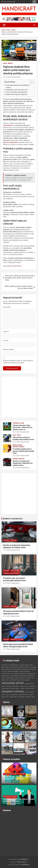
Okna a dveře (15, 571)
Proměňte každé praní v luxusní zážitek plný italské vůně (23, 451)
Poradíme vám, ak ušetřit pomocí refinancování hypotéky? (17, 778)
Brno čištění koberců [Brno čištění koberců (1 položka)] (14, 665)
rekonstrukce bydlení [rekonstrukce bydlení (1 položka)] (25, 671)
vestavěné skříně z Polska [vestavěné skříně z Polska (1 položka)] (12, 686)
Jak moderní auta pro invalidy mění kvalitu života (23, 438)
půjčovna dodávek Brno (11, 142)
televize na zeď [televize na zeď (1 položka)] (30, 678)
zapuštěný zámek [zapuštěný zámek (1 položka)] (30, 688)
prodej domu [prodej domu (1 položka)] (9, 669)
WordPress (26, 865)
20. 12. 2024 (7, 77)
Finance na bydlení (11, 759)
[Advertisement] (19, 397)
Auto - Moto (8, 63)
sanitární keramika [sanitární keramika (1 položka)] (31, 674)
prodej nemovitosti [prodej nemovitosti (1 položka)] (17, 669)
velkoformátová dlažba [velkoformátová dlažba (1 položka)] (15, 680)
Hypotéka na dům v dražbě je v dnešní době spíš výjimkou (19, 800)
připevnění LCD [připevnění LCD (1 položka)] (26, 669)
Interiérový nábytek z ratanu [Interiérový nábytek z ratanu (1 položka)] (26, 665)
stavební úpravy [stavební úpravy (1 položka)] (10, 678)
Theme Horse (22, 862)
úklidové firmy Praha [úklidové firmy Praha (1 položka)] (23, 695)
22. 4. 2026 (16, 432)
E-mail (6, 341)
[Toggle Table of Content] (31, 82)
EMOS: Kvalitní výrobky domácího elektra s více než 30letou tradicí (19, 287)
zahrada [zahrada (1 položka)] (22, 688)
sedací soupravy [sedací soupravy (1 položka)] (5, 676)
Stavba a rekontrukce (11, 573)
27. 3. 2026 (6, 616)
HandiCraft (24, 859)
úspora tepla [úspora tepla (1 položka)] (21, 697)
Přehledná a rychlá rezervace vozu (17, 90)
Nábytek (21, 459)
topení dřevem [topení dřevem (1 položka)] (5, 680)
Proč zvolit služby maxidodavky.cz (17, 92)
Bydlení (15, 459)
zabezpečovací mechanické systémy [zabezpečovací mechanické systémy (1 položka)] (10, 688)
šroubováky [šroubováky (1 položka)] (28, 697)
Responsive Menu (34, 2)
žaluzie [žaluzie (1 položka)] (33, 697)
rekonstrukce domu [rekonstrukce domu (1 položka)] (6, 674)
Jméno (6, 332)
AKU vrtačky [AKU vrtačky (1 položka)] (5, 665)
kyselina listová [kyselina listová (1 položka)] (5, 667)
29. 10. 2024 (7, 803)
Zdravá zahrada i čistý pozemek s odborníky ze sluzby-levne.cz (23, 427)
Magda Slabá (16, 77)
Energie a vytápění (17, 639)
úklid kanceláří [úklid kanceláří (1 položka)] (14, 695)
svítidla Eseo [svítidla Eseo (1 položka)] (22, 678)
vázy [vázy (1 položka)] (27, 686)
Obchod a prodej (18, 447)
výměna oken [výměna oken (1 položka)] (32, 686)
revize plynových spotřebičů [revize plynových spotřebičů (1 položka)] (18, 674)
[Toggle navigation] (4, 25)
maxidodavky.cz (8, 125)
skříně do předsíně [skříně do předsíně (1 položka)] (15, 676)
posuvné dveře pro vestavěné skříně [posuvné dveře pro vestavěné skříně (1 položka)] (19, 667)
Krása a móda (17, 445)
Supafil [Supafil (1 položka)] (16, 678)
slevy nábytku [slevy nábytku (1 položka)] (24, 676)
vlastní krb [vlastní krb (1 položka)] (22, 686)
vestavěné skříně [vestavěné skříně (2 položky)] (13, 683)
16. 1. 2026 (6, 781)
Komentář (7, 307)
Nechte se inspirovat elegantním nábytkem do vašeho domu (23, 463)
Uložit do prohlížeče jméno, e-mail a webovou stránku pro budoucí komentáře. (18, 362)
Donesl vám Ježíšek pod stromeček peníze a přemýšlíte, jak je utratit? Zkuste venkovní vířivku (20, 278)
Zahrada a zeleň (18, 423)
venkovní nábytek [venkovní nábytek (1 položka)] (25, 680)
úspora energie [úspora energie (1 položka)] (13, 697)
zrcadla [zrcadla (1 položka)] (7, 695)
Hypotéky (22, 774)
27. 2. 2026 (6, 649)
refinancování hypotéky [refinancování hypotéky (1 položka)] (13, 671)
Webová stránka (8, 349)
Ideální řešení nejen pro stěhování (16, 94)
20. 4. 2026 (16, 456)
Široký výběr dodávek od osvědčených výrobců (18, 86)
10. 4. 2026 (16, 468)
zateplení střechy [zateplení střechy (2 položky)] (13, 691)
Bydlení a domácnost (13, 519)
